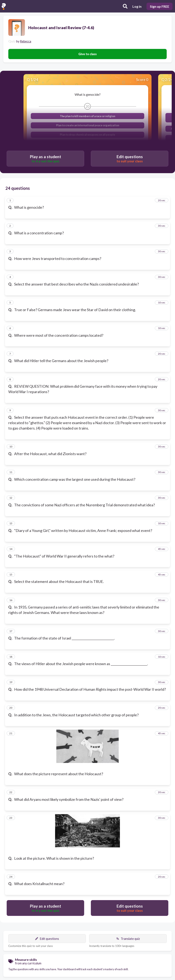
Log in (137, 6)
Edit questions (47, 938)
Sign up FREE (160, 6)
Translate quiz (128, 938)
